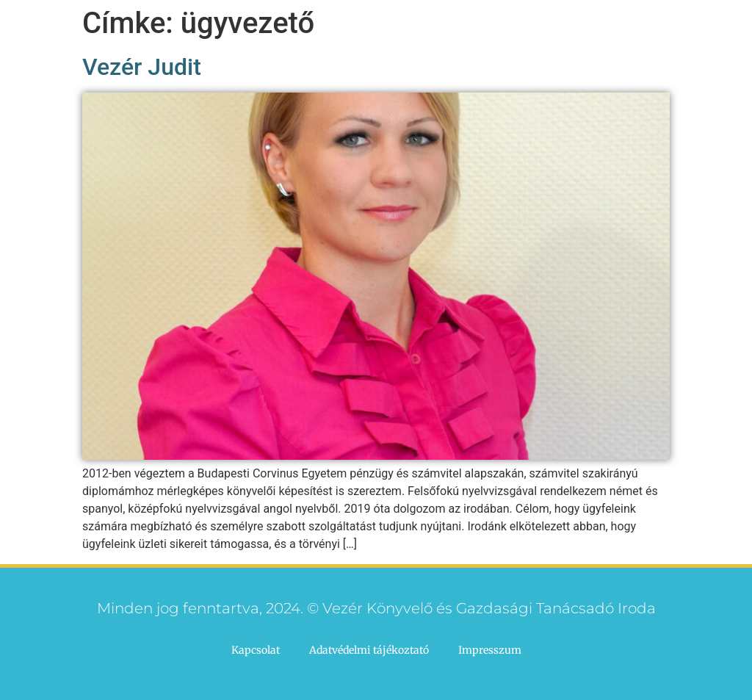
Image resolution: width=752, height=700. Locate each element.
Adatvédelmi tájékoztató (369, 650)
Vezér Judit (142, 67)
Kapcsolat (256, 650)
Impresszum (490, 650)
